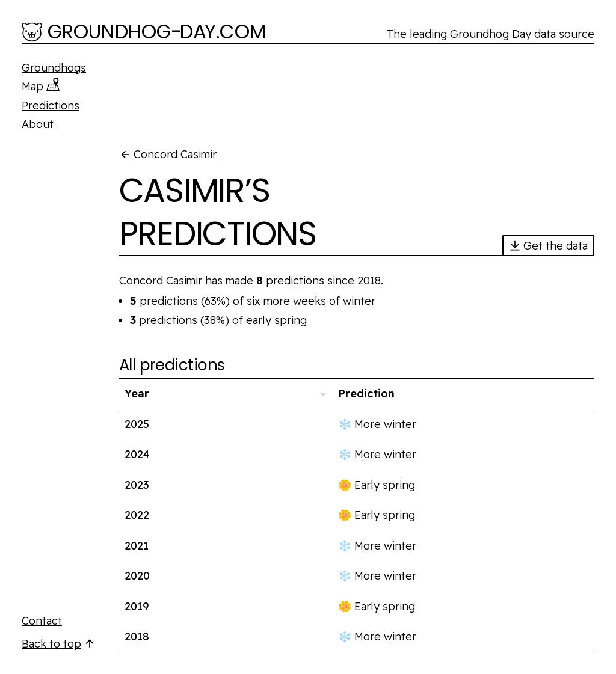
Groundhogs (54, 68)
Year (137, 394)
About (38, 124)
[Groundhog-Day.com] (144, 33)
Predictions (51, 106)
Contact (42, 621)
